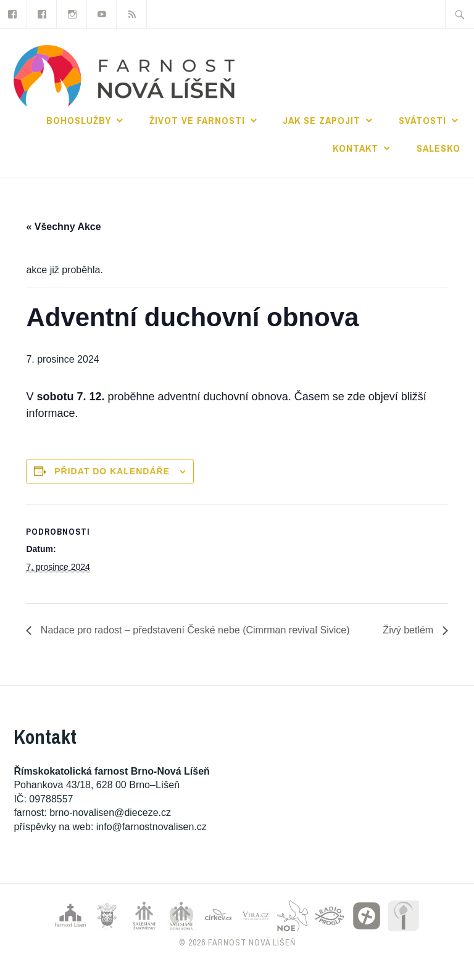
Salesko (439, 148)
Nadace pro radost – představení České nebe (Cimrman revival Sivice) (193, 630)
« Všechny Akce (63, 227)
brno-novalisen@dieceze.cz (110, 813)
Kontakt (355, 148)
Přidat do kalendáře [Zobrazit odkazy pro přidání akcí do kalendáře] (112, 471)
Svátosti (422, 120)
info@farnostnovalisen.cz (152, 827)
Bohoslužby (79, 120)
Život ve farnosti (197, 120)
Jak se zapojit (322, 120)
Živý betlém (409, 630)
